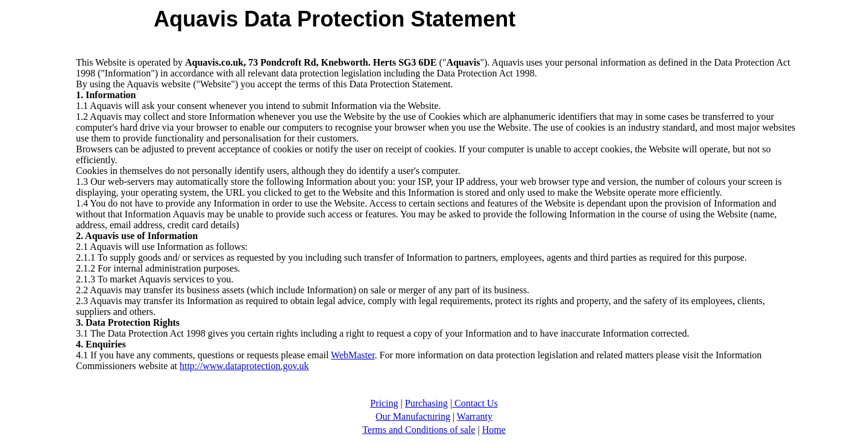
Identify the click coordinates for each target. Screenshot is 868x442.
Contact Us (475, 403)
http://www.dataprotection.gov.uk (244, 366)
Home (494, 430)
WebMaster (353, 355)
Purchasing (426, 403)
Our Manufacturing (413, 416)
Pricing (384, 403)
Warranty (475, 416)
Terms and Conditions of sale (419, 430)
